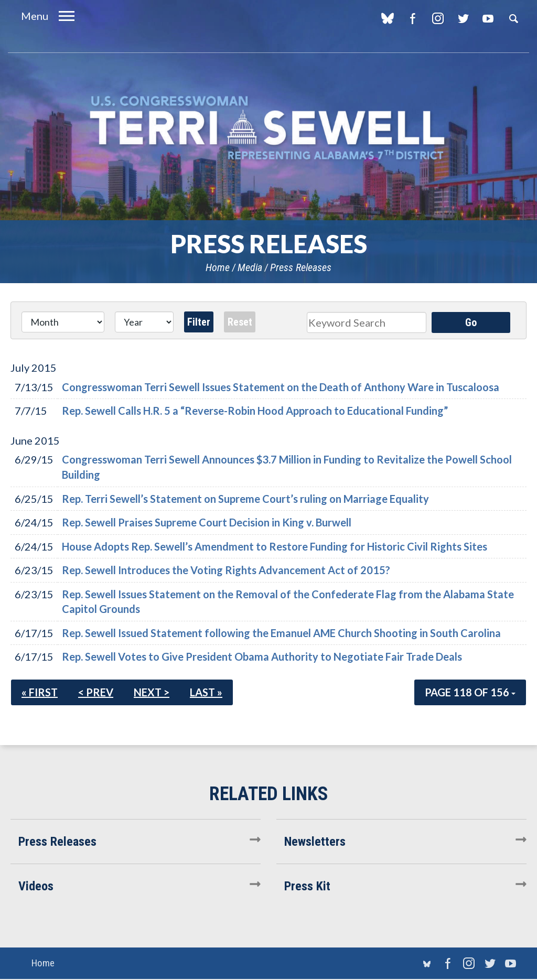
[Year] (144, 322)
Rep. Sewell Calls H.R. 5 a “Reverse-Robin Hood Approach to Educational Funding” (255, 411)
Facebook (412, 18)
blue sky (387, 18)
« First (40, 692)
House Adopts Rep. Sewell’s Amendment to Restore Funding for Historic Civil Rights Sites (275, 546)
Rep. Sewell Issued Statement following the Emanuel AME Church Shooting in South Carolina (281, 633)
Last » (206, 692)
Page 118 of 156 (470, 692)
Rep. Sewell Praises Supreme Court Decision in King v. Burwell (207, 522)
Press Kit (307, 886)
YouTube (488, 18)
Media (250, 267)
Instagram (438, 18)
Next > (152, 692)
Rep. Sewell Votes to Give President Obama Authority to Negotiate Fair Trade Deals (262, 656)
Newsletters (315, 842)
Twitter (463, 18)
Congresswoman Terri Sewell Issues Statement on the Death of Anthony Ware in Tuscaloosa (281, 387)
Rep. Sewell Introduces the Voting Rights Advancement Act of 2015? (226, 570)
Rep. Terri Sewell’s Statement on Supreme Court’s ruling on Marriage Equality (245, 499)
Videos (36, 886)
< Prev (96, 692)
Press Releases (301, 267)
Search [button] (513, 18)
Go (471, 322)
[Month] (63, 322)
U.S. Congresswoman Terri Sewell (268, 128)
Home (218, 267)
